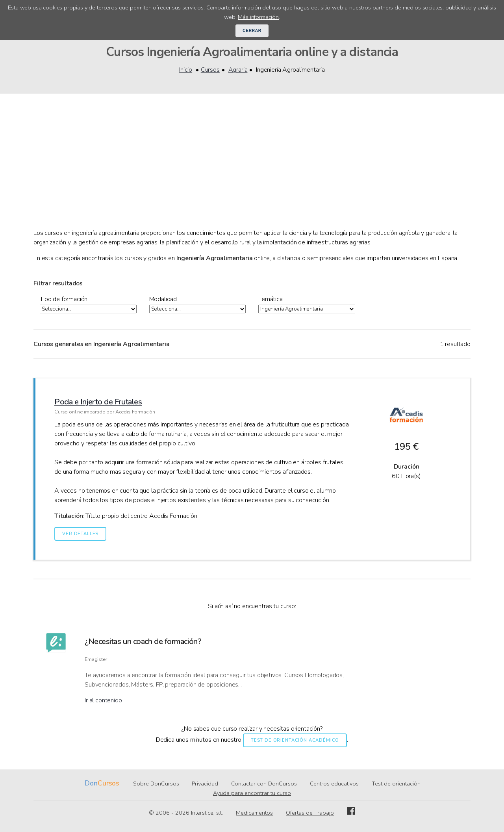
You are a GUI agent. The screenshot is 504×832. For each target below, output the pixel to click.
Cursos (210, 70)
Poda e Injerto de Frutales (98, 402)
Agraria (238, 70)
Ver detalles (80, 534)
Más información (258, 17)
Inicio (186, 70)
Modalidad (163, 299)
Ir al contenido (103, 701)
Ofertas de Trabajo (310, 813)
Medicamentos (254, 813)
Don (91, 784)
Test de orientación (396, 784)
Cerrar (252, 31)
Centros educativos (334, 784)
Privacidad (205, 784)
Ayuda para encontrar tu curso (252, 793)
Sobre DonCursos (156, 784)
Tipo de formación (64, 299)
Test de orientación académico (295, 741)
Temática (271, 299)
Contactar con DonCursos (264, 784)
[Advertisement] (252, 169)
